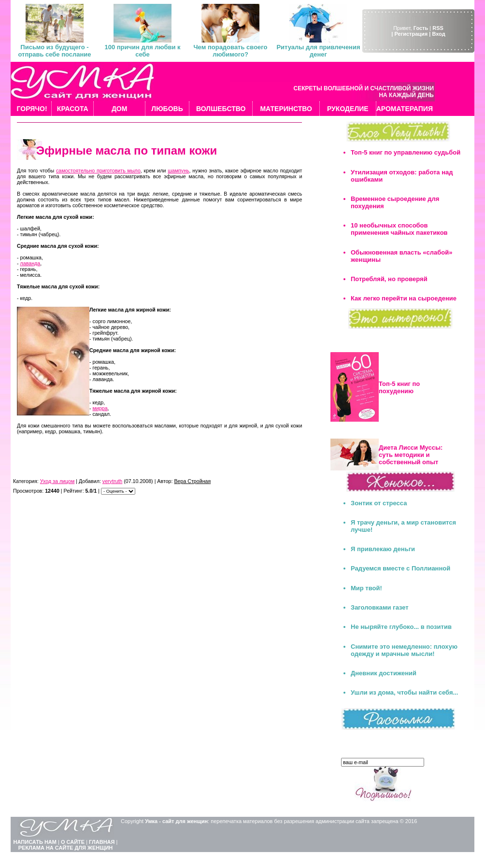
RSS (438, 28)
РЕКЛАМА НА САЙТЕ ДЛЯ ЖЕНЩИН (66, 848)
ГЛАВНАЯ (102, 842)
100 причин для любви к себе (142, 51)
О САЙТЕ (73, 842)
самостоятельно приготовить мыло (98, 171)
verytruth (112, 481)
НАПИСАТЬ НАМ (35, 842)
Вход (438, 34)
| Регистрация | (411, 34)
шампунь (178, 171)
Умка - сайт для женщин (176, 821)
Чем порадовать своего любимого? (230, 51)
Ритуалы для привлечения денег (318, 51)
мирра (100, 408)
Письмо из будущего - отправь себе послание (54, 51)
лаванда (30, 263)
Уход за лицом (57, 481)
